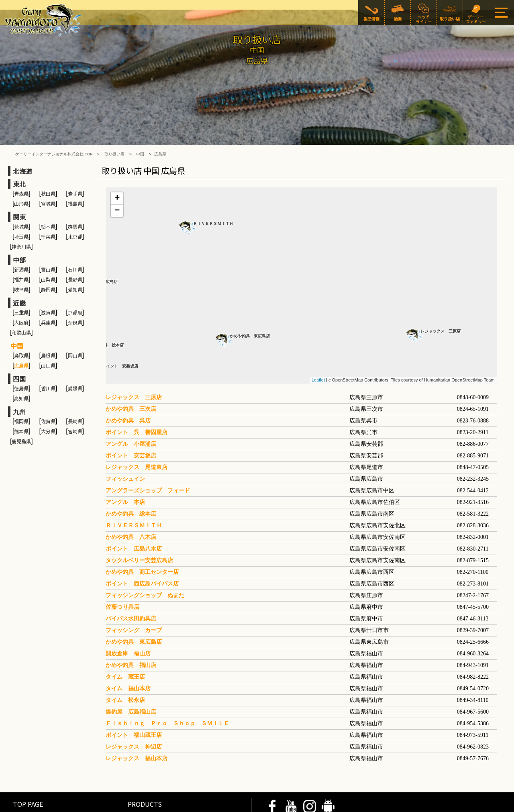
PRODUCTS (145, 755)
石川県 (75, 221)
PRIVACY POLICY (26, 805)
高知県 (21, 350)
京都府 (75, 264)
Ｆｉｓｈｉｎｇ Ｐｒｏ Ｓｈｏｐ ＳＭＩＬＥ (167, 674)
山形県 (21, 155)
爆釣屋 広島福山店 (131, 663)
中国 (140, 105)
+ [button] (117, 150)
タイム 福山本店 (128, 640)
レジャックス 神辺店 (134, 698)
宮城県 (48, 155)
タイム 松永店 (125, 651)
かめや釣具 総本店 (131, 465)
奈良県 (75, 274)
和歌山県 (21, 284)
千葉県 (48, 188)
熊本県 (21, 383)
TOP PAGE (28, 755)
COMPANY (92, 805)
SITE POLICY (63, 805)
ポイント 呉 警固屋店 (137, 383)
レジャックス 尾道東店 (137, 418)
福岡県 (21, 372)
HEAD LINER (146, 766)
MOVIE (22, 766)
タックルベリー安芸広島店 (139, 511)
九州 (19, 363)
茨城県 (21, 178)
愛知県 (75, 241)
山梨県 (48, 231)
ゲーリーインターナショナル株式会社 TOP (54, 105)
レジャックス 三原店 (441, 283)
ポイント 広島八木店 (134, 500)
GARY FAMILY (147, 777)
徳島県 (21, 340)
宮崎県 (75, 383)
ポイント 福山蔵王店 (134, 686)
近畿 (19, 254)
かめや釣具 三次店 (131, 360)
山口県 (48, 317)
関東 (19, 168)
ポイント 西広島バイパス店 (142, 535)
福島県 (75, 155)
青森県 (21, 145)
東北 (19, 135)
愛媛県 (75, 340)
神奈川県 (21, 198)
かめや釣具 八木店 (131, 488)
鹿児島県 (21, 393)
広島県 (160, 105)
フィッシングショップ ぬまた (145, 546)
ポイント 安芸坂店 (120, 317)
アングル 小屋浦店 (131, 395)
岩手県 (75, 145)
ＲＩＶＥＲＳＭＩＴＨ (213, 175)
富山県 (48, 221)
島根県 (48, 307)
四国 (19, 330)
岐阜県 (21, 241)
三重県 (21, 264)
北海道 (22, 122)
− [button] (117, 162)
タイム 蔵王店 (125, 628)
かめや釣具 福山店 (131, 616)
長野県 (75, 231)
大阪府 (21, 274)
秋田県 (48, 145)
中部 (19, 211)
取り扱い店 (114, 105)
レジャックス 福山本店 (137, 709)
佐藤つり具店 (122, 558)
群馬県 (75, 178)
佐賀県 (48, 372)
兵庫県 (48, 274)
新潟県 (21, 221)
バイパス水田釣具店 (131, 570)
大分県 (48, 383)
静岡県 (48, 241)
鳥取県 (21, 307)
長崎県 (75, 372)
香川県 (48, 340)
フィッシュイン (125, 430)
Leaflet (318, 331)
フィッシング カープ (134, 581)
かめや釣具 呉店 (128, 372)
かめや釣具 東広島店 (250, 287)
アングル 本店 (125, 453)
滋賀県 (48, 264)
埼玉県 (21, 188)
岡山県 (75, 307)
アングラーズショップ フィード (148, 442)
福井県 (21, 231)
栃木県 (48, 178)
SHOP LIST (30, 777)
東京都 (75, 188)
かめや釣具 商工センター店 (142, 523)
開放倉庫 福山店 (128, 605)
